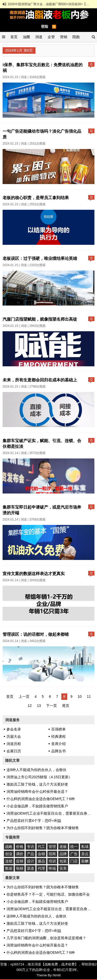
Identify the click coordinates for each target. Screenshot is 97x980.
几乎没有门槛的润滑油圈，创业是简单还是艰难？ (46, 938)
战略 (9, 847)
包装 (63, 861)
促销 (20, 861)
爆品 (41, 861)
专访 (31, 847)
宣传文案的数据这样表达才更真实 (34, 573)
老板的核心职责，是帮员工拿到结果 (36, 198)
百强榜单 (58, 729)
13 (39, 706)
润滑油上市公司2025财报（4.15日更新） (39, 777)
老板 (63, 847)
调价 (20, 854)
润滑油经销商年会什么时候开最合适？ (37, 792)
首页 (14, 37)
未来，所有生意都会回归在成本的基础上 (40, 380)
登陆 (44, 26)
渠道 (31, 868)
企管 (51, 37)
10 (80, 697)
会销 (41, 854)
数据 (9, 868)
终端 (52, 868)
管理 (52, 847)
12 (30, 706)
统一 (74, 847)
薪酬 (85, 861)
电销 (20, 868)
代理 (41, 868)
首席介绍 (58, 744)
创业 (9, 854)
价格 (20, 847)
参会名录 (14, 729)
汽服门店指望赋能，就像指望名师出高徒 (40, 319)
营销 (64, 37)
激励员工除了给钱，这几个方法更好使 (37, 784)
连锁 (9, 861)
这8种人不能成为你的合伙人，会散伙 (36, 770)
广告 (74, 854)
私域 (85, 847)
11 (89, 697)
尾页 (66, 706)
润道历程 (14, 744)
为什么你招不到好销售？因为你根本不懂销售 (43, 828)
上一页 (24, 697)
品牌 (63, 854)
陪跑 (76, 37)
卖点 (85, 854)
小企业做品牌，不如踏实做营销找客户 (37, 806)
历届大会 (14, 736)
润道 (39, 37)
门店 (74, 861)
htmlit (57, 975)
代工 (41, 847)
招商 (52, 854)
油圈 (26, 37)
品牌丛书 (58, 751)
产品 (31, 854)
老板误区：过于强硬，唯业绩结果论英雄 (40, 258)
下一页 (51, 706)
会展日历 (14, 751)
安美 (63, 868)
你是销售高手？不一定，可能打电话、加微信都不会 (48, 894)
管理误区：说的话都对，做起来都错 (36, 634)
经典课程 (58, 736)
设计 (31, 861)
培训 (52, 861)
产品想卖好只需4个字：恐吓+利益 (34, 821)
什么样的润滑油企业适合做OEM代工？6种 (41, 799)
